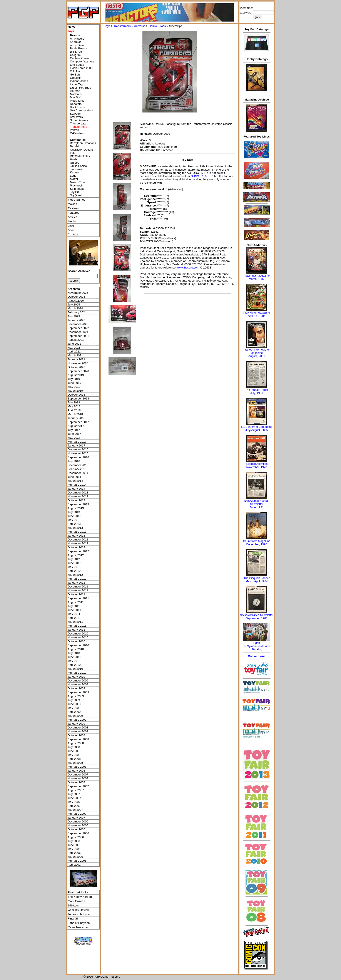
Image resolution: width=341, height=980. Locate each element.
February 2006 (77, 861)
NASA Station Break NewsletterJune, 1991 (257, 504)
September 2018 (78, 399)
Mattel (74, 179)
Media (72, 221)
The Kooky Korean (80, 897)
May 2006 (74, 849)
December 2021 (78, 332)
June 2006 (74, 845)
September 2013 (78, 504)
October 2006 (76, 829)
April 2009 (74, 712)
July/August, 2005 (257, 430)
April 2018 (74, 410)
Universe (140, 26)
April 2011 (74, 618)
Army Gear (77, 45)
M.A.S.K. (76, 97)
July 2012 (74, 559)
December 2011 (78, 586)
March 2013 (75, 528)
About (72, 230)
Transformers (122, 26)
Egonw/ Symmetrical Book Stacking (257, 646)
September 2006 (78, 833)
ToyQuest (76, 195)
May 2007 (74, 802)
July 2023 (74, 316)
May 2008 (74, 755)
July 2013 (74, 512)
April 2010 (74, 665)
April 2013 (74, 524)
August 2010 (76, 649)
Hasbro (75, 159)
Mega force (77, 101)
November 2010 (78, 637)
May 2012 (74, 567)
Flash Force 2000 (81, 68)
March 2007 (75, 810)
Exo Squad (77, 65)
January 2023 (76, 320)
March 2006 (75, 857)
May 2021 (74, 348)
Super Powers (79, 120)
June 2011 (74, 610)
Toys (107, 26)
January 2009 (76, 724)
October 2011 (76, 594)
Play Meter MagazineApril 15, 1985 (257, 314)
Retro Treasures (78, 927)
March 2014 (75, 481)
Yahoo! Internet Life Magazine (257, 351)
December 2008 (78, 727)
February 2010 (77, 673)
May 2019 (74, 387)
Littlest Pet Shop (81, 88)
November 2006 (78, 825)
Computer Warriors (82, 61)
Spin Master (78, 189)
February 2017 (77, 442)
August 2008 (76, 743)
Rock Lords (77, 107)
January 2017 (76, 446)
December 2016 (78, 449)
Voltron (75, 130)
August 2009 (76, 696)
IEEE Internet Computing (257, 427)
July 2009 (74, 700)
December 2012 (78, 540)
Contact (73, 234)
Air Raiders (77, 39)
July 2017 (74, 430)
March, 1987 (257, 279)
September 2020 (78, 371)
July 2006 (74, 841)
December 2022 (78, 324)
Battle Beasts (79, 48)
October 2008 (76, 735)
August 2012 (76, 555)
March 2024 (75, 308)
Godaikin (76, 78)
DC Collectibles (80, 156)
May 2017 (74, 438)
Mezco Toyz (78, 182)
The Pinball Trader (257, 390)
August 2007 (76, 790)
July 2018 (74, 402)
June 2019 (74, 383)
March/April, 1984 (257, 581)
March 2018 (75, 414)
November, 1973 (257, 467)
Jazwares (76, 169)
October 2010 (76, 641)
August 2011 (76, 602)
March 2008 (75, 763)
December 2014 (78, 473)
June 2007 (74, 798)
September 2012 (78, 551)
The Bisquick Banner (257, 578)
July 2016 (74, 461)
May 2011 (74, 614)
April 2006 (74, 853)
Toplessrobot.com (79, 914)
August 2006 (76, 837)
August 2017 (76, 426)
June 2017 (74, 434)
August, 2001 (257, 356)
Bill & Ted (76, 52)
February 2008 (77, 767)
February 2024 (77, 312)
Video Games (77, 200)
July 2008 (74, 747)
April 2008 (74, 759)
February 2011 (77, 626)
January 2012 (76, 583)
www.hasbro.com (188, 268)
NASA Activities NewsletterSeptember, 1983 (257, 617)
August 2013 (76, 508)
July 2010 (74, 653)
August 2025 (76, 301)
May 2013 (74, 520)
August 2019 (76, 375)
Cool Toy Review (79, 910)
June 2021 (74, 344)
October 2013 (76, 500)
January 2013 (76, 536)
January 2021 (76, 359)
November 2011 (78, 590)
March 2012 (75, 575)
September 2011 (78, 598)
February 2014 (77, 485)
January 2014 (76, 489)
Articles (73, 217)
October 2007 (76, 782)
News (72, 27)
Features (74, 213)
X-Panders (77, 133)
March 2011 (75, 622)
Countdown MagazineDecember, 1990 (257, 543)
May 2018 (74, 406)
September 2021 (78, 336)
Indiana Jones (79, 81)
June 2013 (74, 516)
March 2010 (75, 669)
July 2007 (74, 794)
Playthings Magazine (257, 276)
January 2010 (76, 677)
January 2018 (76, 418)
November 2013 (78, 496)
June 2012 (74, 563)
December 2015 (78, 465)
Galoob (75, 163)
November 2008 (78, 731)
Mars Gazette (77, 901)
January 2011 (76, 630)
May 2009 (74, 708)
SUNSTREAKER (202, 176)
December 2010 (78, 633)
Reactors (76, 104)
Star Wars (76, 117)
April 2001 (74, 865)
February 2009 (77, 720)
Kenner (75, 172)
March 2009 (75, 716)
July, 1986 (257, 393)
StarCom (76, 114)
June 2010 (74, 657)
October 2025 (76, 297)
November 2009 (78, 684)
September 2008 (78, 739)
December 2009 (78, 680)
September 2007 (78, 786)
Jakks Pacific (78, 166)
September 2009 (78, 692)
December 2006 (78, 821)
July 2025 (74, 305)
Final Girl (74, 919)
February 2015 (77, 469)
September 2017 (78, 422)
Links (71, 226)
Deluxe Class (157, 26)
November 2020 (78, 363)
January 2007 (76, 818)
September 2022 (78, 328)
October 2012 (76, 547)
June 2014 (74, 477)
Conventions (257, 656)
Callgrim (75, 55)
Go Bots (75, 75)
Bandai (75, 146)
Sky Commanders (82, 110)
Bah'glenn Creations (83, 143)
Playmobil (76, 185)
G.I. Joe (75, 71)
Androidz (76, 42)
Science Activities (257, 464)
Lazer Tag (76, 84)
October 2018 (76, 395)
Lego (73, 176)
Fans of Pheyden (79, 923)
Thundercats (78, 123)
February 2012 (77, 579)
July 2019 (74, 379)
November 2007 (78, 778)
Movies (72, 204)
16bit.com (74, 905)
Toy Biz (75, 192)
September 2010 (78, 645)
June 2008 (74, 751)
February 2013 (77, 532)
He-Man (75, 91)
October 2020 (76, 367)
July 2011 (74, 606)
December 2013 (78, 493)
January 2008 (76, 771)
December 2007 (78, 774)
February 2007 (77, 814)
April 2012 (74, 571)
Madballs (76, 94)
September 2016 (78, 457)
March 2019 (75, 391)
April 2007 (74, 806)
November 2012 (78, 543)
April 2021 (74, 352)
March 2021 (75, 355)
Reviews (73, 208)
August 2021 (76, 340)
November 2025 (78, 293)
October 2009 (76, 688)
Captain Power (79, 58)
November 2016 (78, 453)
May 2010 (74, 661)
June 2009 (74, 704)
